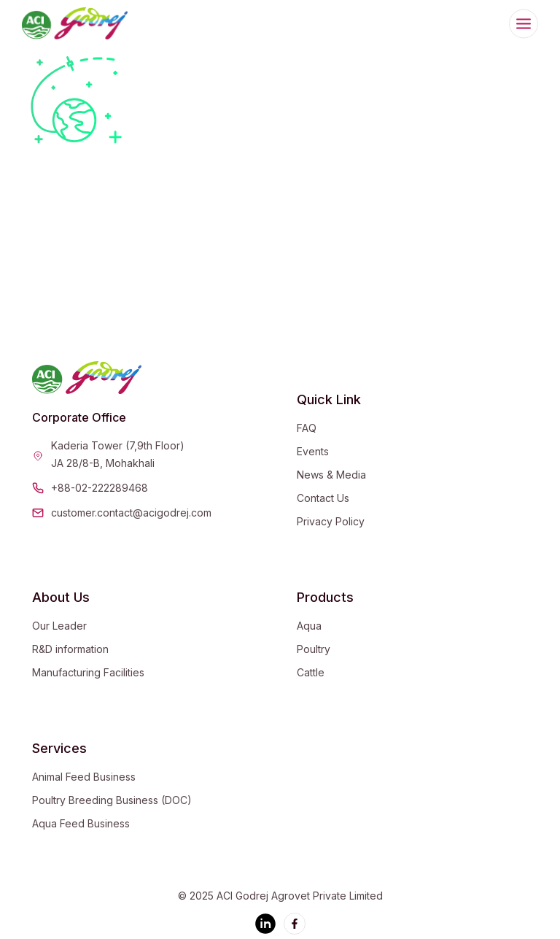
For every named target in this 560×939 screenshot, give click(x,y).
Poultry (314, 649)
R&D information (70, 649)
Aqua (309, 626)
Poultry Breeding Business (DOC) (112, 800)
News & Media (331, 475)
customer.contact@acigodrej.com (131, 513)
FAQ (307, 428)
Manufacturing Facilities (88, 672)
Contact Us (323, 498)
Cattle (311, 672)
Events (313, 451)
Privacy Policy (331, 521)
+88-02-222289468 (100, 488)
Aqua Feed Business (81, 823)
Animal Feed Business (84, 777)
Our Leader (59, 626)
